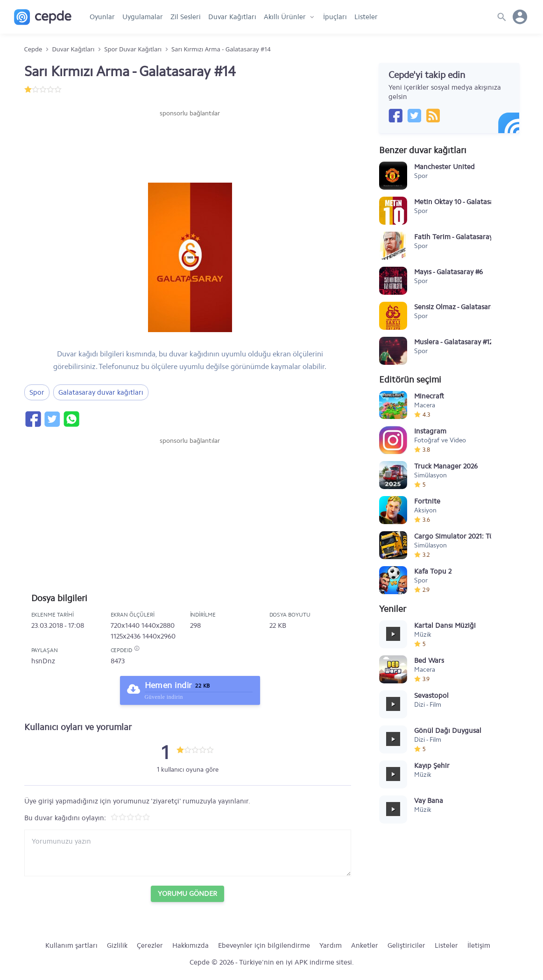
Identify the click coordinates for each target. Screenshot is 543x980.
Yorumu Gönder (187, 894)
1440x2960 (159, 636)
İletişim (479, 945)
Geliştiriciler (406, 945)
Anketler (365, 945)
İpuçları (335, 17)
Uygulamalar (143, 17)
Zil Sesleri (186, 17)
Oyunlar (102, 17)
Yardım (331, 945)
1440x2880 (158, 625)
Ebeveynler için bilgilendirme (264, 945)
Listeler (366, 17)
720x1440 (125, 625)
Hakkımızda (190, 945)
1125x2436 (126, 636)
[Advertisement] (190, 146)
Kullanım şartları (71, 945)
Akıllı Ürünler (285, 17)
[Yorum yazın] (188, 853)
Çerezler (150, 945)
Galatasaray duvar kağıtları (101, 392)
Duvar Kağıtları (232, 17)
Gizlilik (117, 945)
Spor (37, 392)
